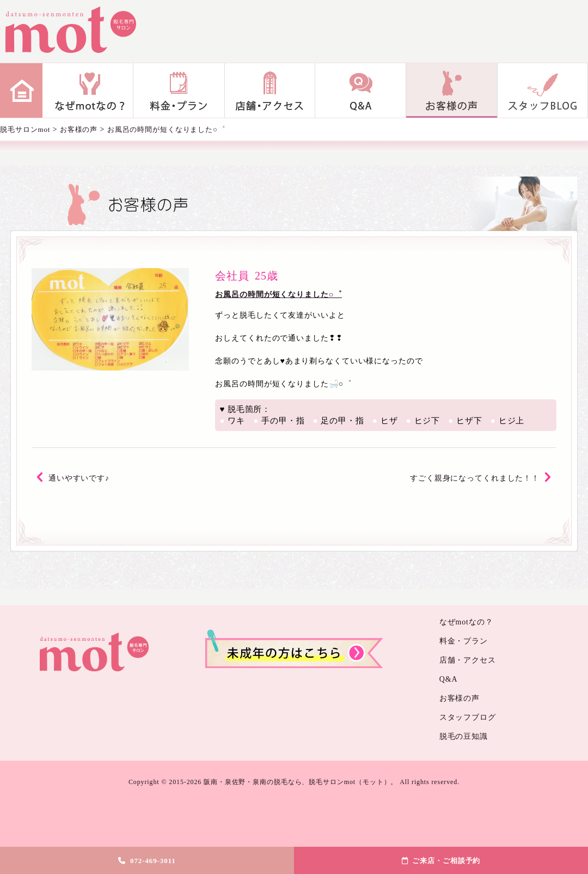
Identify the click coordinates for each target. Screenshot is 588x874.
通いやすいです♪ (79, 478)
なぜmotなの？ (88, 90)
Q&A (361, 90)
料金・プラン (179, 90)
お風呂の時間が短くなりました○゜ (278, 295)
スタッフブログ (543, 90)
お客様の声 (452, 90)
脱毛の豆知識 (464, 736)
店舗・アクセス (270, 90)
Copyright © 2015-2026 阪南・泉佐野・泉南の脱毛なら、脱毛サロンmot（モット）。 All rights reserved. (294, 782)
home (21, 90)
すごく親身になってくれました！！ (475, 478)
